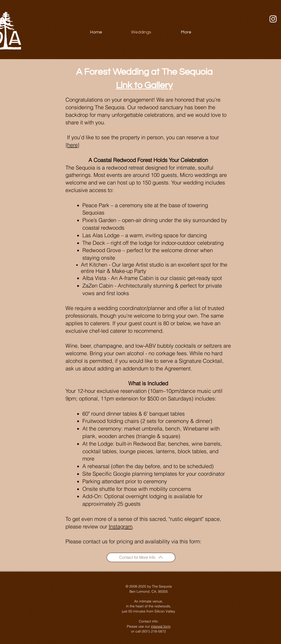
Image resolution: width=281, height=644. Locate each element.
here (72, 145)
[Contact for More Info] (141, 557)
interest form (161, 626)
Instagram (121, 526)
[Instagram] (273, 19)
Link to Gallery (144, 85)
